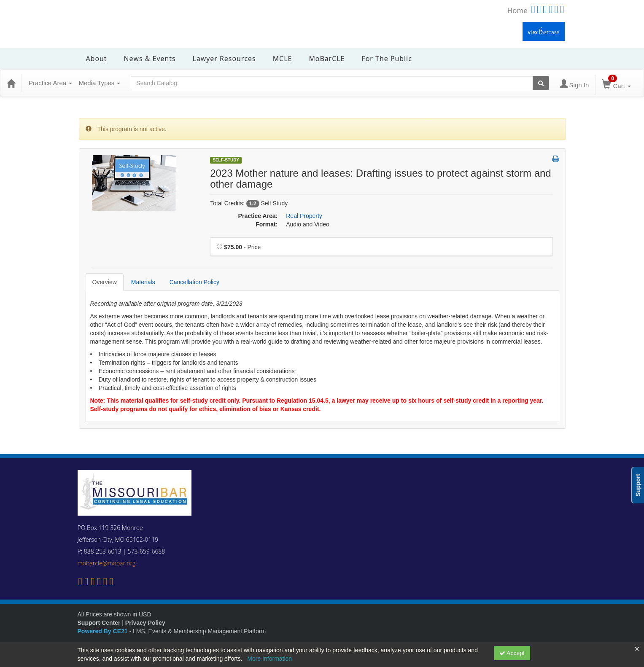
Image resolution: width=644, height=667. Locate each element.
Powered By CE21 (104, 631)
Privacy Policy (145, 623)
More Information (269, 659)
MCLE (283, 59)
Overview (105, 282)
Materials (143, 282)
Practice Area (50, 83)
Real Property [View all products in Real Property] (304, 216)
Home (517, 10)
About (97, 59)
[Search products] (541, 83)
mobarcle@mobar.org (107, 563)
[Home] (11, 83)
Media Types (99, 83)
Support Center (99, 623)
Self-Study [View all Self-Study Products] (226, 160)
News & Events (150, 59)
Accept (512, 653)
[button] (556, 159)
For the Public (387, 59)
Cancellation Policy (194, 282)
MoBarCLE (327, 59)
